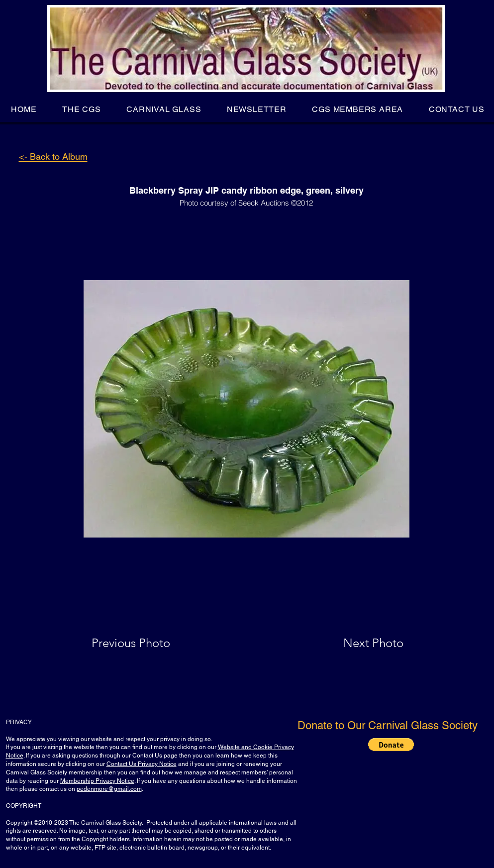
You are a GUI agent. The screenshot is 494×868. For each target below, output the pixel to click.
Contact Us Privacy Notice (142, 764)
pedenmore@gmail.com (109, 789)
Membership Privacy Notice (97, 781)
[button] (81, 109)
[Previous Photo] (145, 643)
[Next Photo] (354, 643)
